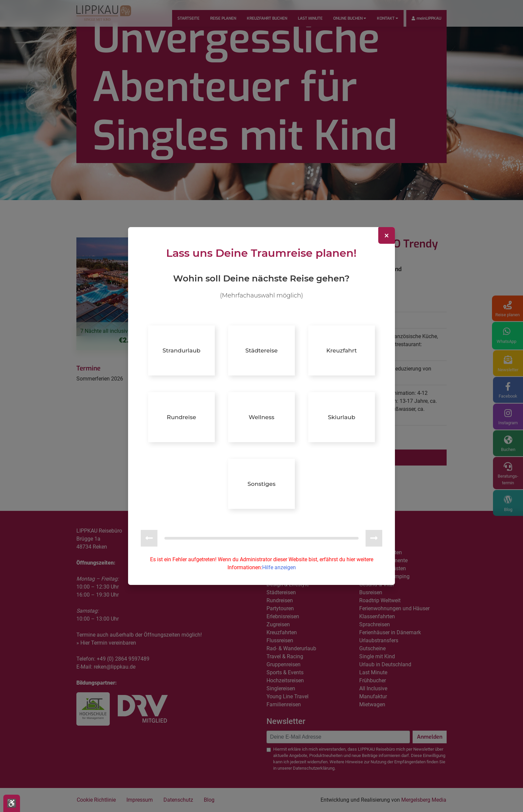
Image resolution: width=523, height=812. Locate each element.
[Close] (387, 236)
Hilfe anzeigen (279, 567)
